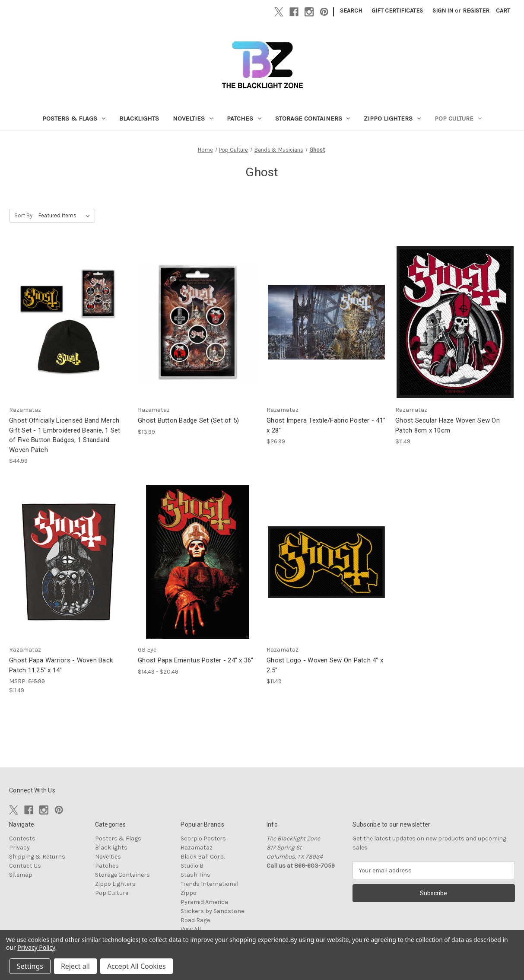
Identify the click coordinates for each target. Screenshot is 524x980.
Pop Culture (458, 118)
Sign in (443, 11)
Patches (244, 118)
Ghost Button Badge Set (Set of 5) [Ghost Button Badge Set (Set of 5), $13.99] (188, 420)
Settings (30, 966)
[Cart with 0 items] (503, 11)
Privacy (19, 848)
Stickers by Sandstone (212, 911)
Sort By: (24, 215)
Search (351, 11)
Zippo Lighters (392, 118)
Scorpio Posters (203, 838)
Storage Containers (313, 118)
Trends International (210, 884)
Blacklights (139, 118)
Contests (22, 838)
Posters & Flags (74, 118)
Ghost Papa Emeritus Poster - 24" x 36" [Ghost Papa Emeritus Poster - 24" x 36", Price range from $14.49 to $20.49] (196, 660)
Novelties (193, 118)
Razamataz (197, 848)
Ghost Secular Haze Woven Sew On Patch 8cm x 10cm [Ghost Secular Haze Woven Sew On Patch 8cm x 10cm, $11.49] (448, 425)
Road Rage (195, 920)
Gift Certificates (397, 11)
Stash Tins (195, 875)
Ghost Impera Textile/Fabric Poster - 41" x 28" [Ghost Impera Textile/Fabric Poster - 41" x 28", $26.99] (326, 425)
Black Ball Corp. (203, 857)
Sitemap (21, 875)
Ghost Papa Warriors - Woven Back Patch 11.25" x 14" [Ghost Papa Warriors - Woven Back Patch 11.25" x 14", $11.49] (61, 665)
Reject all (75, 966)
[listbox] (66, 216)
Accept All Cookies (137, 966)
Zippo (189, 893)
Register (476, 11)
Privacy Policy (36, 947)
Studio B (192, 866)
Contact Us (25, 866)
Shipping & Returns (37, 857)
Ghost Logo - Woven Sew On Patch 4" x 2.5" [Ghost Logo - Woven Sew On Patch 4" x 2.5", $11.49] (325, 665)
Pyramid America (204, 902)
